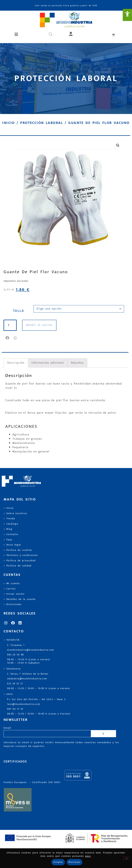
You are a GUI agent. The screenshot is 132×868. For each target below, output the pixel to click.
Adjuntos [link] (77, 363)
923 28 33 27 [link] (15, 684)
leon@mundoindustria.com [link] (24, 704)
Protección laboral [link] (42, 123)
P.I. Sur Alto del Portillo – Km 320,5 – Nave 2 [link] (36, 699)
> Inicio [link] (9, 508)
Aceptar (58, 862)
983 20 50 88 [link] (16, 655)
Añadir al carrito (38, 325)
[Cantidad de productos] (9, 325)
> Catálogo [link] (11, 524)
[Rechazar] (126, 858)
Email (7, 728)
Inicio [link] (9, 123)
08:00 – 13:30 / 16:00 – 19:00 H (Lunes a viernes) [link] (39, 688)
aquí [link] (88, 856)
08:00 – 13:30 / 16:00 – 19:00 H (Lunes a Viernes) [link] (39, 714)
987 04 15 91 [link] (15, 709)
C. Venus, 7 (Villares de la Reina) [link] (28, 674)
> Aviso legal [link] (12, 545)
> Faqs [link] (8, 540)
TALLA (19, 311)
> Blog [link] (8, 529)
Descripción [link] (16, 363)
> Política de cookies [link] (18, 550)
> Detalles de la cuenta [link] (20, 599)
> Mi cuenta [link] (12, 583)
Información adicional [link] (48, 363)
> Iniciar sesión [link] (14, 594)
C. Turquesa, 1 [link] (16, 645)
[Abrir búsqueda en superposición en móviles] (51, 35)
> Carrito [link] (10, 589)
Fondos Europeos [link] (16, 782)
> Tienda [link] (9, 519)
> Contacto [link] (11, 534)
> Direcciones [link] (13, 604)
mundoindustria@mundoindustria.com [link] (31, 650)
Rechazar (75, 862)
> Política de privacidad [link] (20, 561)
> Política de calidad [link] (18, 566)
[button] (17, 35)
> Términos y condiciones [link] (21, 555)
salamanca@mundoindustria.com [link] (27, 679)
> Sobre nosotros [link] (15, 513)
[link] (127, 15)
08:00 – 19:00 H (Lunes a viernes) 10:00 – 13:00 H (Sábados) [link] (29, 661)
